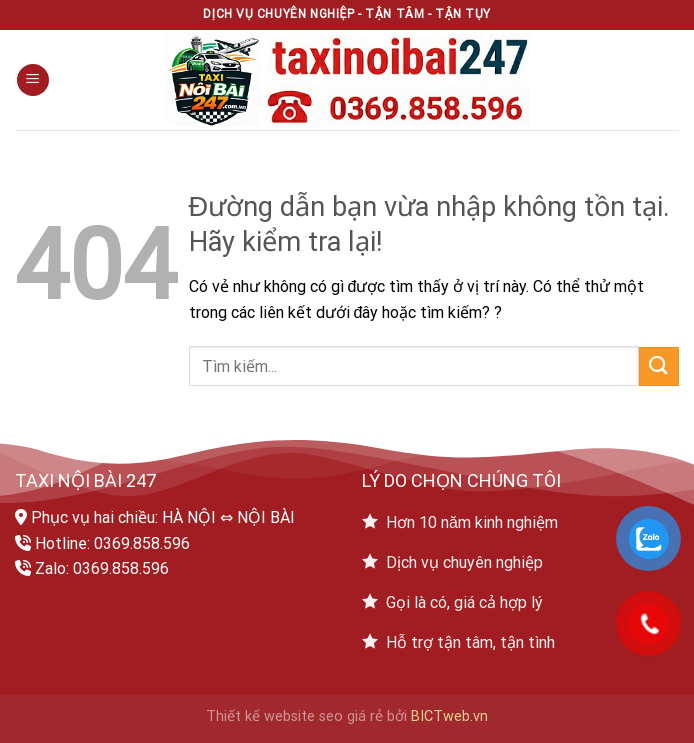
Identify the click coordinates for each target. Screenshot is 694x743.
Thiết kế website (260, 716)
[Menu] (33, 80)
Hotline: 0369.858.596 (112, 543)
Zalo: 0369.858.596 (102, 568)
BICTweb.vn (449, 716)
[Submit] (659, 366)
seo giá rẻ (351, 716)
